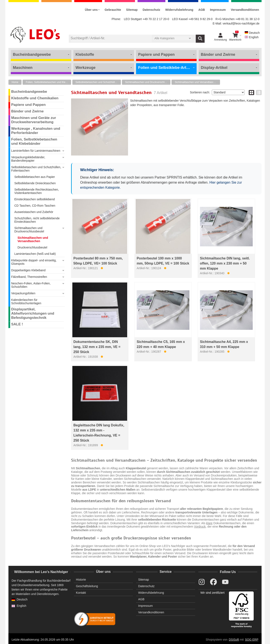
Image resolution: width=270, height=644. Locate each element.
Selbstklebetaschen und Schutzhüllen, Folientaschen (98, 82)
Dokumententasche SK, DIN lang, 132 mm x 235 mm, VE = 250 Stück (97, 347)
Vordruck (200, 527)
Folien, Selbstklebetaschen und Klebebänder (48, 82)
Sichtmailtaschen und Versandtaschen (196, 82)
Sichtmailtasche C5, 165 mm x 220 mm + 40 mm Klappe (161, 344)
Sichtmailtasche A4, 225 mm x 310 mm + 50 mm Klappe (224, 344)
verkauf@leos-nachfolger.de (241, 23)
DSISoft (234, 640)
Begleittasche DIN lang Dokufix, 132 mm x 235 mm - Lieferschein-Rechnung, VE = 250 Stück (99, 433)
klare (209, 523)
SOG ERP (252, 640)
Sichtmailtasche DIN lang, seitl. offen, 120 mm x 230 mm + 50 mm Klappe (225, 263)
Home (15, 82)
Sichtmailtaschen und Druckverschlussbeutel (148, 82)
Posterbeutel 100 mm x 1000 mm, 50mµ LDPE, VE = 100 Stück (163, 261)
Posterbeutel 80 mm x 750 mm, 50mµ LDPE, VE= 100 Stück (98, 261)
